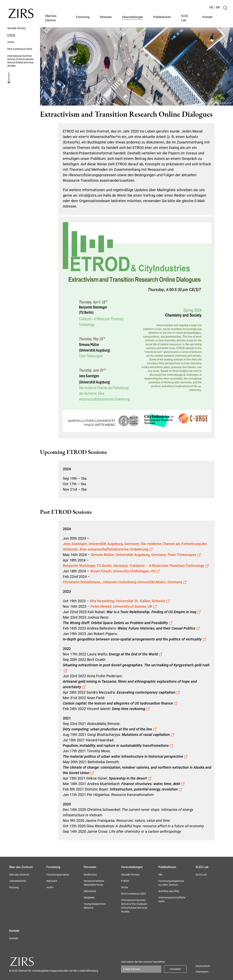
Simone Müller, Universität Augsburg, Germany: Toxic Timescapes (146, 555)
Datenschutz (203, 966)
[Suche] (225, 8)
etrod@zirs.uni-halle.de (97, 195)
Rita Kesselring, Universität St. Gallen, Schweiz (130, 601)
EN (218, 7)
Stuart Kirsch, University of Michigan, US (125, 571)
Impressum (202, 972)
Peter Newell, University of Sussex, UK (124, 606)
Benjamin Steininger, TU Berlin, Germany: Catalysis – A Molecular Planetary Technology (136, 566)
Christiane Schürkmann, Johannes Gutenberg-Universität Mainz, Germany (125, 582)
